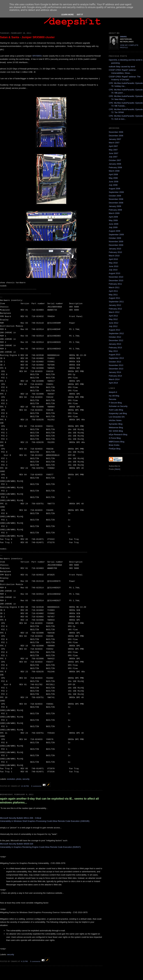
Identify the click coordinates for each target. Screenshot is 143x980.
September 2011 (116, 302)
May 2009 (113, 220)
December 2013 (116, 369)
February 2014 (115, 376)
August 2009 (114, 231)
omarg (123, 37)
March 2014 (114, 379)
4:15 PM (25, 961)
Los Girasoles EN (117, 417)
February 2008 (115, 167)
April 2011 (113, 291)
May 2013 (113, 351)
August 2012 (114, 330)
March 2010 (114, 256)
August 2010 (114, 273)
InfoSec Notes (115, 420)
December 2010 (116, 280)
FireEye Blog (115, 449)
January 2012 (115, 305)
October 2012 (115, 337)
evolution (11, 779)
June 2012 (114, 323)
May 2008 (113, 178)
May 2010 (113, 263)
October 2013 (115, 362)
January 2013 (115, 344)
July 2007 (113, 157)
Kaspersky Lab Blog (118, 413)
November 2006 (116, 132)
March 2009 (114, 213)
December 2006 (116, 136)
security (26, 779)
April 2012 (113, 316)
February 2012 (115, 309)
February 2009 (115, 210)
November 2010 (116, 277)
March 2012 (114, 312)
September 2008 (116, 192)
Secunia (112, 399)
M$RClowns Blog (117, 442)
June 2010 (114, 266)
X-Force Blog (115, 438)
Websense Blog (116, 428)
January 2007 (115, 139)
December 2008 (116, 203)
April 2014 (113, 383)
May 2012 (113, 319)
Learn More (67, 15)
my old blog (114, 396)
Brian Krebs (114, 445)
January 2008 (115, 164)
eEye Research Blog (118, 434)
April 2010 (113, 259)
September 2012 (116, 333)
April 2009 (113, 217)
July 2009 (113, 227)
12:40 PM (25, 786)
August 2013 (114, 355)
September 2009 (116, 235)
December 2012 (116, 340)
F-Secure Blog (115, 403)
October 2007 (115, 160)
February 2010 (115, 252)
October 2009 (115, 238)
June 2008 (114, 182)
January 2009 (115, 206)
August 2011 (114, 298)
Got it (80, 15)
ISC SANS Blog (116, 431)
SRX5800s (37, 56)
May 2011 (113, 295)
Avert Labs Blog (116, 410)
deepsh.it (113, 392)
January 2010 (115, 249)
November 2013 (116, 365)
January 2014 (115, 372)
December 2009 (116, 245)
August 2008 (114, 189)
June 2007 (114, 153)
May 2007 (113, 150)
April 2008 (113, 174)
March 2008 (114, 171)
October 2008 (115, 196)
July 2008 (113, 185)
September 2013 (116, 358)
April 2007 (113, 146)
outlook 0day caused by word (122, 67)
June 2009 (114, 224)
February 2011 (115, 284)
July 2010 (113, 270)
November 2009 (116, 242)
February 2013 (115, 348)
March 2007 (114, 143)
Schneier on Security (118, 406)
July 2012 (113, 326)
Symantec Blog (116, 424)
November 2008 (116, 199)
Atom (117, 469)
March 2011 (114, 287)
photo (19, 779)
